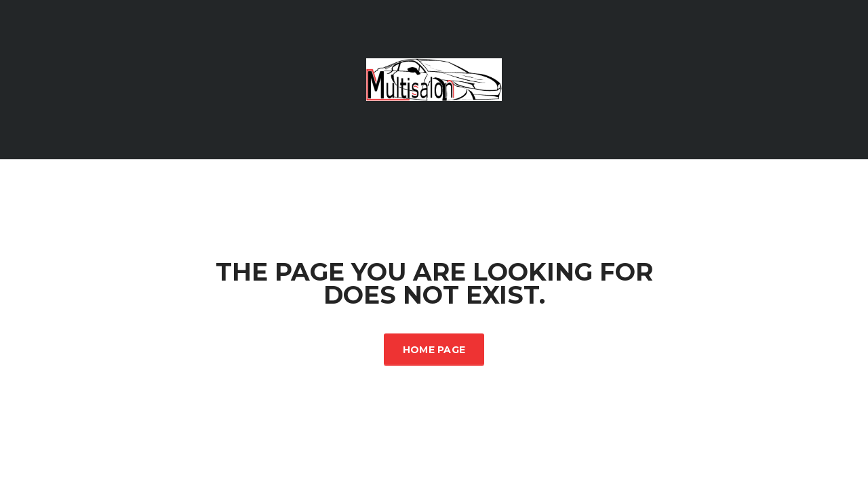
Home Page (434, 350)
